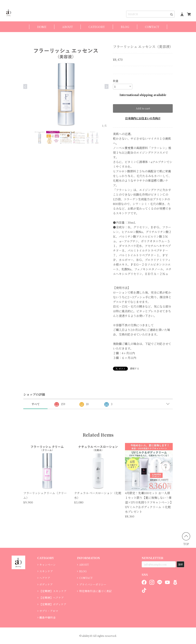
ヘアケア (45, 578)
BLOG (125, 27)
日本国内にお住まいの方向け (143, 118)
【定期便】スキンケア (53, 591)
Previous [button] (25, 86)
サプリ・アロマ (49, 611)
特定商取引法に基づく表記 (95, 591)
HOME (42, 27)
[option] (66, 86)
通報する (134, 368)
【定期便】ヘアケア (52, 598)
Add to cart (143, 108)
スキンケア (46, 571)
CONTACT (152, 27)
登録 (180, 564)
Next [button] (107, 86)
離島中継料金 (48, 617)
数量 (116, 81)
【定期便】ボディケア (53, 604)
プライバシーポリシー (93, 584)
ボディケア (46, 584)
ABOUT (67, 27)
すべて (36, 404)
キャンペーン (48, 565)
